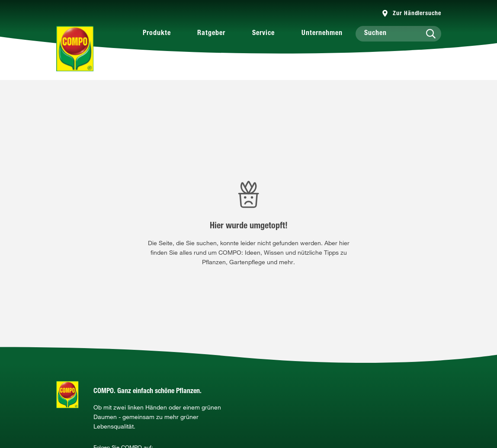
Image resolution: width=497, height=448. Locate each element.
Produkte (157, 34)
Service (263, 34)
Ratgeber (211, 34)
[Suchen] (398, 34)
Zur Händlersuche (417, 14)
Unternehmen (322, 34)
